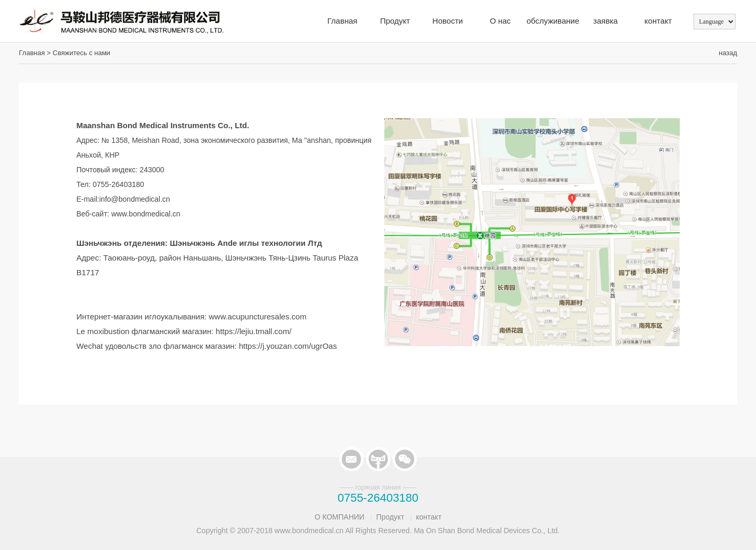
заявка (606, 21)
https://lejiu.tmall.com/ (254, 331)
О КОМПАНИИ (339, 517)
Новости (448, 21)
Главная (343, 21)
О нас (500, 21)
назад (728, 53)
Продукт (395, 21)
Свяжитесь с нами (81, 53)
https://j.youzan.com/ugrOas (288, 346)
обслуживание (553, 21)
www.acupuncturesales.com (258, 316)
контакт (658, 21)
